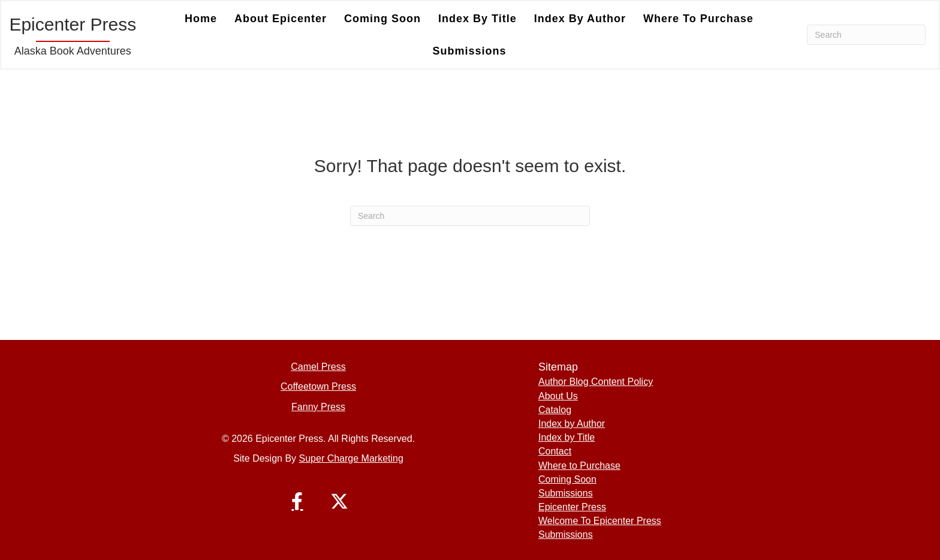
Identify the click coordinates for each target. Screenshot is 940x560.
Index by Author (580, 19)
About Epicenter (281, 19)
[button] (297, 501)
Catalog (555, 410)
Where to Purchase (698, 19)
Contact (555, 451)
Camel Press (318, 367)
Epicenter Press (572, 507)
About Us (558, 396)
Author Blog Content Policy (596, 382)
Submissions (469, 51)
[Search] (866, 35)
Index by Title (477, 19)
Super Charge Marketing (351, 458)
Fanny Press (318, 407)
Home (201, 19)
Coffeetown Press (318, 386)
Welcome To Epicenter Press (600, 521)
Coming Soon (382, 19)
